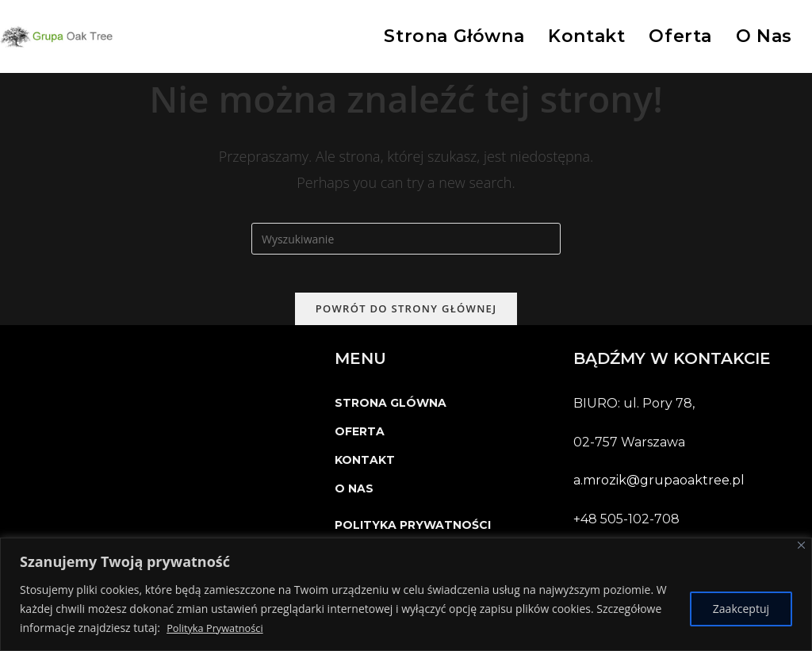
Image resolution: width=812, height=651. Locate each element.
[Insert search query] (406, 239)
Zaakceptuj (741, 609)
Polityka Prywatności (219, 628)
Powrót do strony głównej (406, 318)
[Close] (801, 545)
